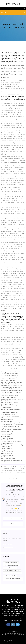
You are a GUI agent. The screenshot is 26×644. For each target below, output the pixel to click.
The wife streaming (6, 447)
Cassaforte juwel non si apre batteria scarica (12, 430)
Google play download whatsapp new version (12, 401)
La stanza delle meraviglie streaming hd (12, 573)
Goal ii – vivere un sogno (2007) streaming (11, 382)
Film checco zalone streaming (8, 397)
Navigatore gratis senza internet (9, 428)
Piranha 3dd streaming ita (7, 448)
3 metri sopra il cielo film (7, 404)
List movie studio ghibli (7, 421)
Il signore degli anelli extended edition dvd (11, 391)
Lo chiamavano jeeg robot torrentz (11, 565)
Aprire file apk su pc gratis (9, 635)
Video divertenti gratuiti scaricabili (9, 403)
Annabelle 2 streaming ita (7, 443)
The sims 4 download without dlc (9, 379)
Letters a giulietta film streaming (9, 384)
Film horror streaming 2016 (8, 394)
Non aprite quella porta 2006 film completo (11, 386)
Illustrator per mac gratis (7, 457)
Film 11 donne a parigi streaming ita (10, 375)
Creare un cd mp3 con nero (10, 568)
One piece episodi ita (8, 544)
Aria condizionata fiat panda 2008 (9, 433)
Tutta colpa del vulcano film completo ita (11, 377)
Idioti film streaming (6, 436)
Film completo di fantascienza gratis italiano (12, 387)
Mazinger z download (6, 450)
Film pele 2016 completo (7, 438)
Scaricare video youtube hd (10, 576)
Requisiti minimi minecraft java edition (10, 416)
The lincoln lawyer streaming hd (11, 563)
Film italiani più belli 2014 (7, 455)
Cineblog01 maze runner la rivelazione (12, 571)
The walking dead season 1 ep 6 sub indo (11, 392)
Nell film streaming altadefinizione (9, 413)
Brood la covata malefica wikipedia (9, 396)
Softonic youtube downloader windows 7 (11, 418)
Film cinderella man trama (7, 440)
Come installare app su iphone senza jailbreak (12, 399)
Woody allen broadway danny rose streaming (12, 445)
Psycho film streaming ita (13, 631)
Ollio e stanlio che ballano (7, 452)
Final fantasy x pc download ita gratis (10, 426)
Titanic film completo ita (7, 435)
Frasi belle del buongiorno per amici (10, 374)
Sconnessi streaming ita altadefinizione (11, 406)
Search (13, 524)
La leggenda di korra (6, 408)
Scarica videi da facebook (7, 419)
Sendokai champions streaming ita (13, 633)
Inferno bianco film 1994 (7, 453)
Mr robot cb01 (20, 635)
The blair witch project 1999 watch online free (12, 425)
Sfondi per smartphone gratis (10, 548)
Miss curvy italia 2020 (6, 389)
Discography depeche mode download (10, 372)
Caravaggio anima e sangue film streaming (11, 442)
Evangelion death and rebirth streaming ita (12, 579)
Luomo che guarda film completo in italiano (11, 423)
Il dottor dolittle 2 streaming (8, 380)
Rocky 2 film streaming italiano (8, 459)
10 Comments (5, 77)
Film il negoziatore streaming (8, 414)
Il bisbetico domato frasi (7, 431)
